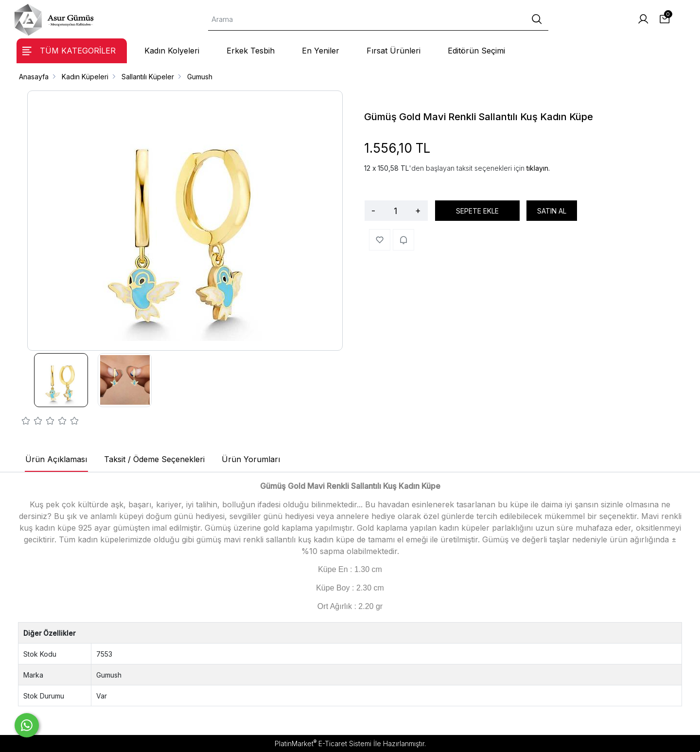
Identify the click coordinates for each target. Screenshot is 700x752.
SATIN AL (552, 211)
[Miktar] (395, 211)
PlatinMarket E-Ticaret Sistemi (323, 743)
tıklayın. (538, 168)
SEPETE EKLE (477, 211)
